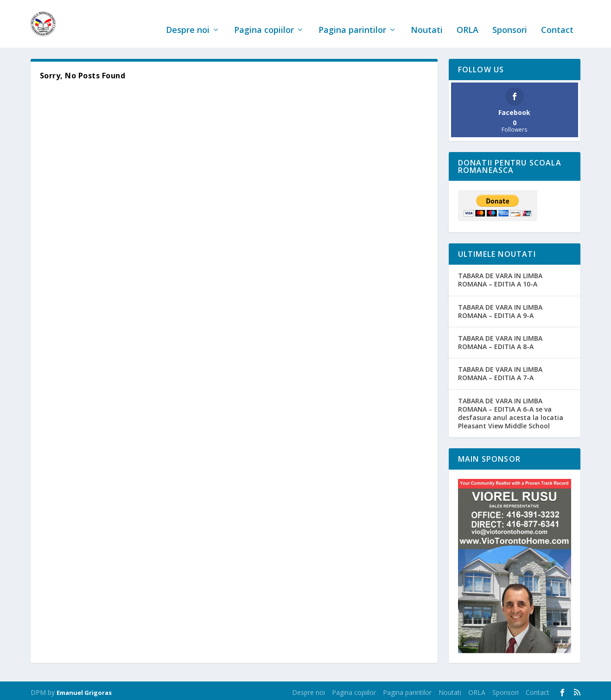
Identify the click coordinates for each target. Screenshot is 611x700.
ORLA (468, 20)
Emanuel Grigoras (84, 689)
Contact (557, 20)
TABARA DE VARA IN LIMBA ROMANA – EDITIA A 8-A (500, 339)
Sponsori (510, 20)
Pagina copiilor (264, 20)
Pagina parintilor (352, 20)
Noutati (427, 20)
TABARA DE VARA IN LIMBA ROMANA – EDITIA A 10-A (500, 277)
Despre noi (188, 20)
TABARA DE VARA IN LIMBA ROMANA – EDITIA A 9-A (500, 308)
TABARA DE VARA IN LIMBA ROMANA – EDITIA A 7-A (500, 371)
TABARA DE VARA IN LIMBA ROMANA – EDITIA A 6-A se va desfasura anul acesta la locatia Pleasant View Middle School (511, 410)
